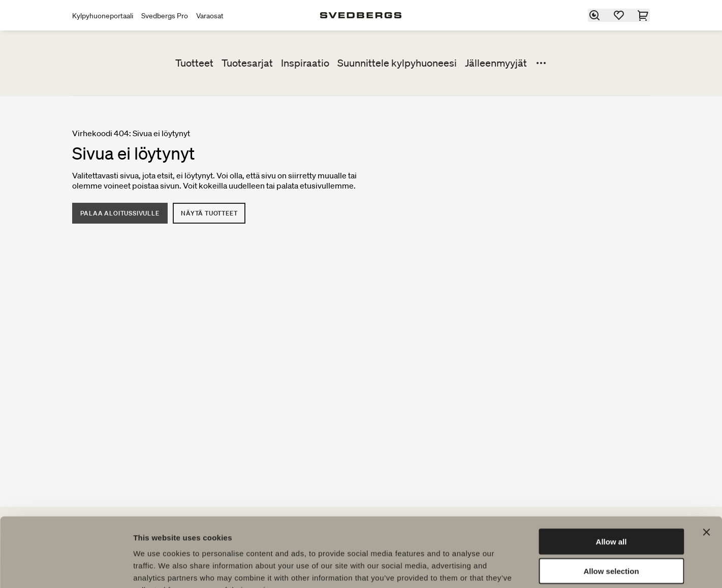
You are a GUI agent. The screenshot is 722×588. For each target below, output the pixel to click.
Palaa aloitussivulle (120, 213)
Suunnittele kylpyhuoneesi (397, 63)
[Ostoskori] (644, 15)
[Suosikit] (619, 15)
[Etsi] (595, 15)
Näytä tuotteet (210, 213)
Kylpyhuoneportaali (103, 16)
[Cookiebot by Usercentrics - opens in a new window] (66, 568)
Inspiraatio (305, 63)
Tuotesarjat (247, 63)
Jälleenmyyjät (496, 63)
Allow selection (611, 508)
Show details (533, 568)
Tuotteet (194, 63)
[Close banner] (706, 469)
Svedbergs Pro (165, 16)
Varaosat (210, 16)
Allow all (611, 478)
